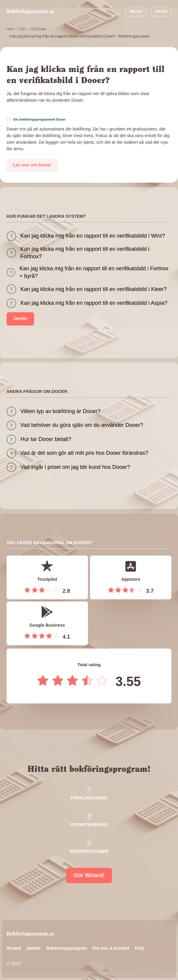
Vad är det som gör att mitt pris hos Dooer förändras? (84, 453)
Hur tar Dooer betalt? (46, 439)
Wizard (136, 11)
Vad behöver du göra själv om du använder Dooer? (82, 425)
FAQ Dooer (38, 29)
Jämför (161, 11)
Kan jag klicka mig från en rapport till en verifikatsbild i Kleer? (93, 289)
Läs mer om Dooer (32, 165)
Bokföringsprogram (67, 948)
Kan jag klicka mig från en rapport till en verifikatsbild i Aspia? (94, 303)
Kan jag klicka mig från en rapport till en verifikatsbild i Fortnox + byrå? (94, 272)
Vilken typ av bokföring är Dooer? (60, 411)
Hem (10, 29)
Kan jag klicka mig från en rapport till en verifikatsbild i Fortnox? (85, 253)
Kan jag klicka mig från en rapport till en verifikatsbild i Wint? (93, 236)
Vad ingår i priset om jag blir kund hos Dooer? (75, 467)
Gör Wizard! (89, 875)
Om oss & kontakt (111, 948)
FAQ (22, 29)
